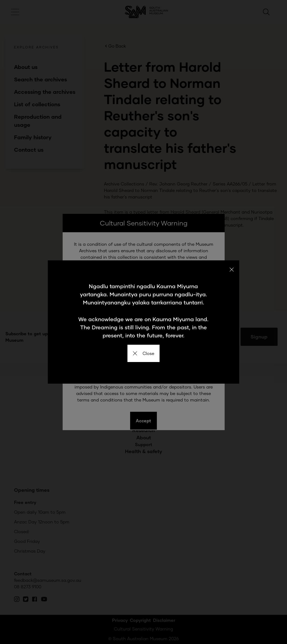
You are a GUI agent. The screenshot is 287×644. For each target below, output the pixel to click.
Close (143, 353)
